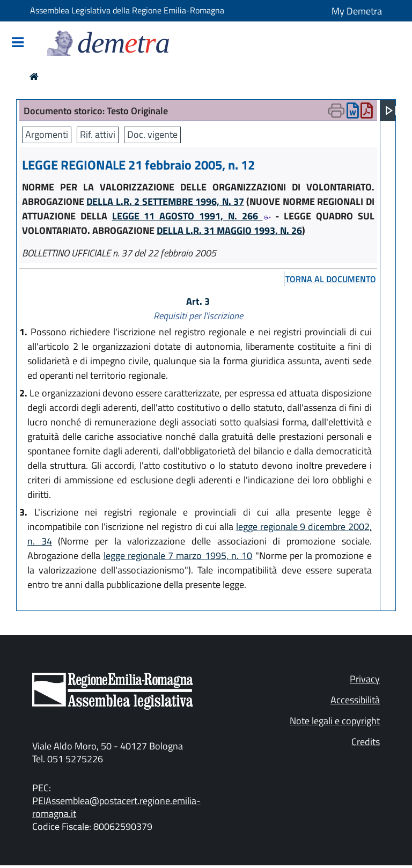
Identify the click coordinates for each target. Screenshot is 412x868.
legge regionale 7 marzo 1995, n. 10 (178, 556)
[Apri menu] (391, 111)
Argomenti (47, 134)
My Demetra (357, 11)
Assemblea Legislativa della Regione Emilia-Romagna (127, 10)
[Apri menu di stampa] (336, 111)
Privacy (365, 679)
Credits (366, 742)
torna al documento (331, 279)
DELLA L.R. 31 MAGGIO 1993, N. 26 (229, 230)
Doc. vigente (152, 134)
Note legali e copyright (335, 721)
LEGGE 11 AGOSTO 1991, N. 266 (192, 216)
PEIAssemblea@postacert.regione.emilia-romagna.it (116, 807)
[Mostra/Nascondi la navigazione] (18, 43)
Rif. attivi (98, 134)
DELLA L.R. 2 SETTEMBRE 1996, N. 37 (165, 201)
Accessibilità (355, 700)
